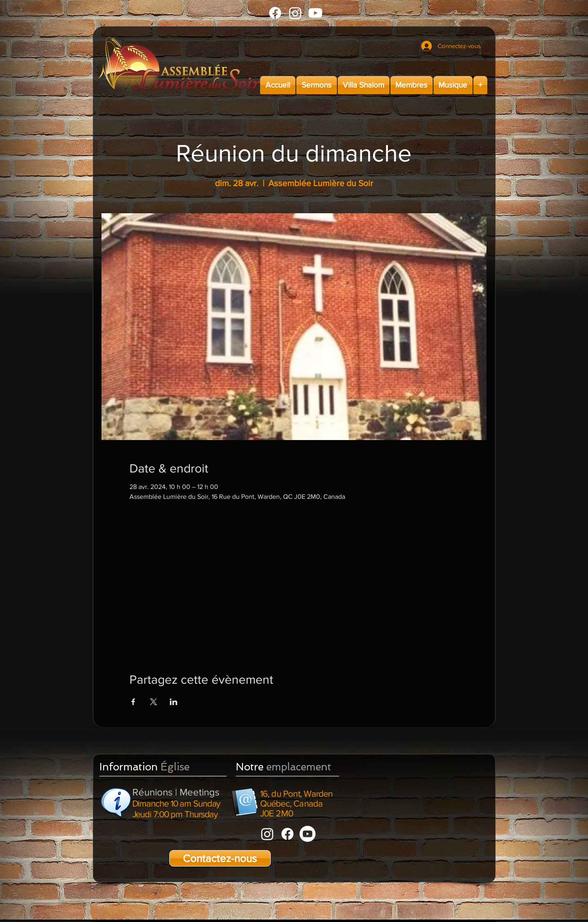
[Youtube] (315, 13)
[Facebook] (275, 13)
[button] (317, 85)
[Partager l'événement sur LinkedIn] (174, 702)
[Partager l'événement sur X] (153, 702)
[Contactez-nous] (220, 858)
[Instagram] (295, 13)
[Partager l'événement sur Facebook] (133, 702)
